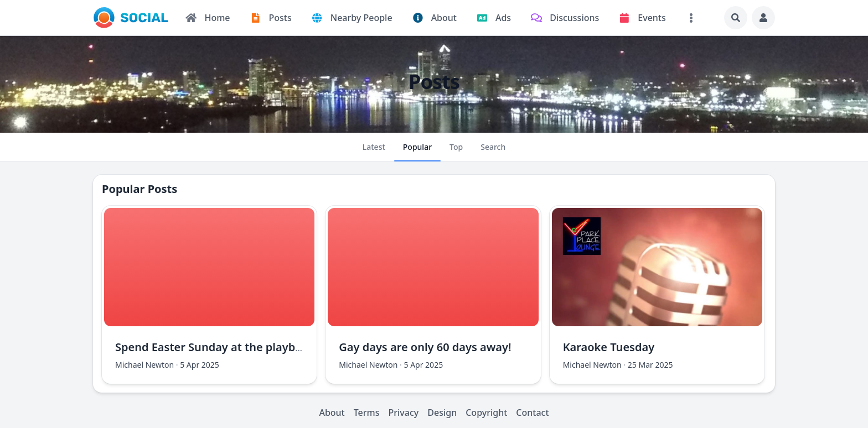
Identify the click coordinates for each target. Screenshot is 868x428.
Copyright (486, 413)
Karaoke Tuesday (609, 347)
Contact (532, 413)
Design (442, 413)
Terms (367, 413)
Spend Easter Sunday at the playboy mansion (236, 347)
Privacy (404, 413)
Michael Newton (144, 365)
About (332, 413)
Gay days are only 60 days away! (425, 347)
